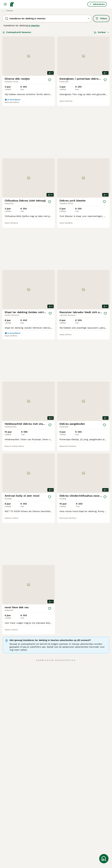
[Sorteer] (102, 32)
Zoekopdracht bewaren (17, 32)
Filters (101, 19)
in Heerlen (34, 26)
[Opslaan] (50, 80)
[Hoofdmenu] (5, 4)
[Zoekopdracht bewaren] (104, 859)
